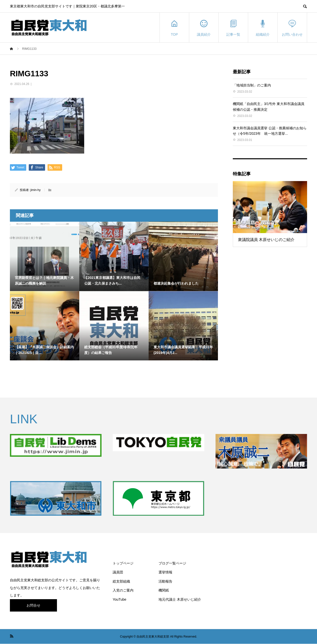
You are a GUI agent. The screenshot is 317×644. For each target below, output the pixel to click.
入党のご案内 (123, 590)
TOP (174, 28)
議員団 (118, 572)
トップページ (123, 563)
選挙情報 (165, 572)
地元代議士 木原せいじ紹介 (180, 599)
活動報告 (165, 581)
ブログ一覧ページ (172, 563)
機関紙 (164, 590)
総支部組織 (121, 581)
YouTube (119, 599)
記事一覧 (233, 28)
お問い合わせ (292, 28)
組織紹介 (263, 28)
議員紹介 (204, 28)
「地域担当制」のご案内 (252, 85)
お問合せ (33, 605)
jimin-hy (36, 190)
